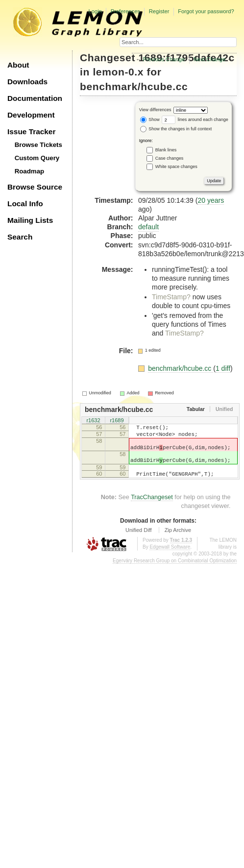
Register (159, 11)
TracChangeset (152, 509)
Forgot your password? (206, 11)
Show (150, 120)
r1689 (117, 421)
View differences (155, 110)
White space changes (176, 167)
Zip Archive (178, 542)
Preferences (125, 11)
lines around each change (195, 120)
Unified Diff (139, 542)
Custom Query (37, 158)
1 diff (223, 368)
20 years (211, 200)
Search (20, 237)
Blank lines (166, 150)
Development (31, 115)
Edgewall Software (170, 559)
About (18, 65)
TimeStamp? (171, 297)
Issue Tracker (31, 132)
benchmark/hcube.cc (134, 86)
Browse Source (35, 187)
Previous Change (164, 59)
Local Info (25, 204)
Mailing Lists (30, 220)
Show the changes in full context (176, 129)
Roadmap (30, 171)
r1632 (93, 421)
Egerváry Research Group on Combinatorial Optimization (175, 572)
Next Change (209, 59)
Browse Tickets (38, 145)
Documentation (35, 98)
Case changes (170, 158)
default (148, 227)
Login (95, 11)
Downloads (27, 82)
